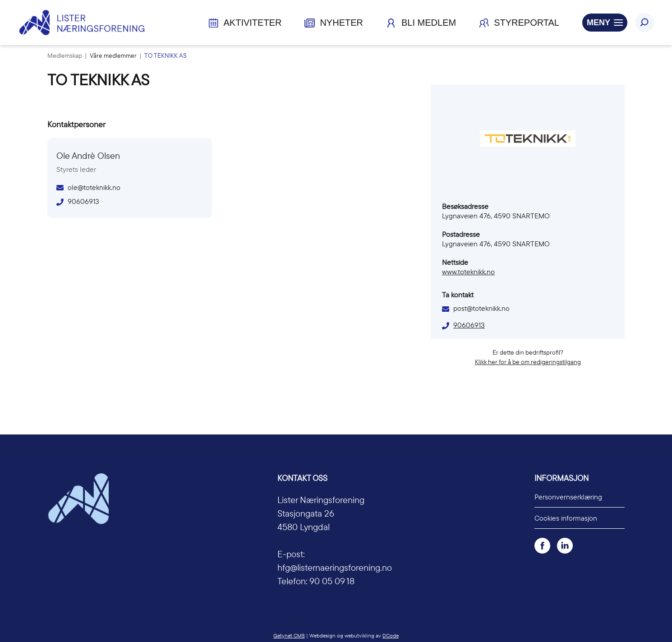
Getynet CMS (289, 635)
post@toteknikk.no (481, 308)
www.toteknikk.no (468, 272)
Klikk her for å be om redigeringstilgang (528, 362)
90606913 (469, 325)
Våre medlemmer (114, 55)
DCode (391, 635)
